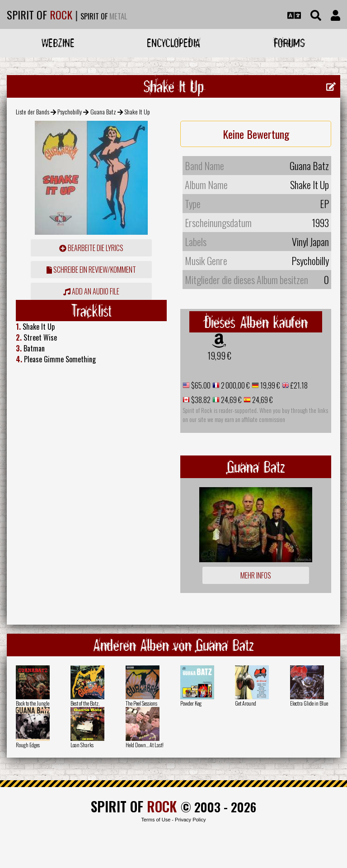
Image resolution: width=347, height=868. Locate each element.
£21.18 (298, 385)
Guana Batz (103, 111)
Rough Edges (28, 745)
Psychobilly (70, 111)
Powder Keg (191, 703)
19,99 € (219, 356)
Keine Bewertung (256, 134)
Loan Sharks (82, 745)
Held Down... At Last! (145, 745)
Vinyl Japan (310, 242)
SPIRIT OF (40, 14)
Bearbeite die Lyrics (91, 248)
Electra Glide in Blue (309, 703)
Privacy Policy (190, 820)
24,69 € (231, 400)
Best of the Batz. (85, 703)
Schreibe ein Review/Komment (91, 270)
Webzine (58, 43)
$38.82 (200, 400)
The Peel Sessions (141, 703)
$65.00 (200, 385)
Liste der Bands (33, 111)
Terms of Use (156, 820)
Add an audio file (91, 291)
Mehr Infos (256, 575)
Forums (289, 43)
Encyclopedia (173, 43)
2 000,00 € (235, 385)
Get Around (246, 703)
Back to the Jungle (33, 703)
